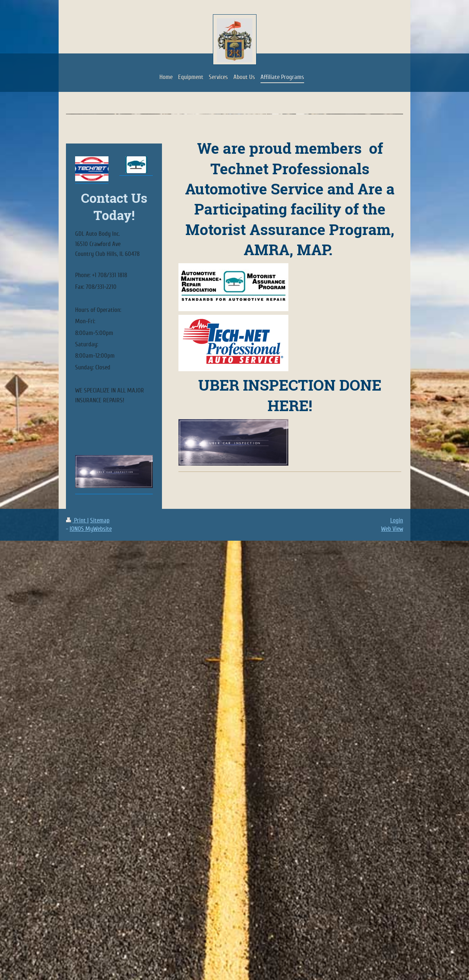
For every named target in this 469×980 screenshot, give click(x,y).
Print (77, 520)
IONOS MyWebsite (91, 529)
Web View (392, 529)
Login (397, 520)
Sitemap (100, 520)
